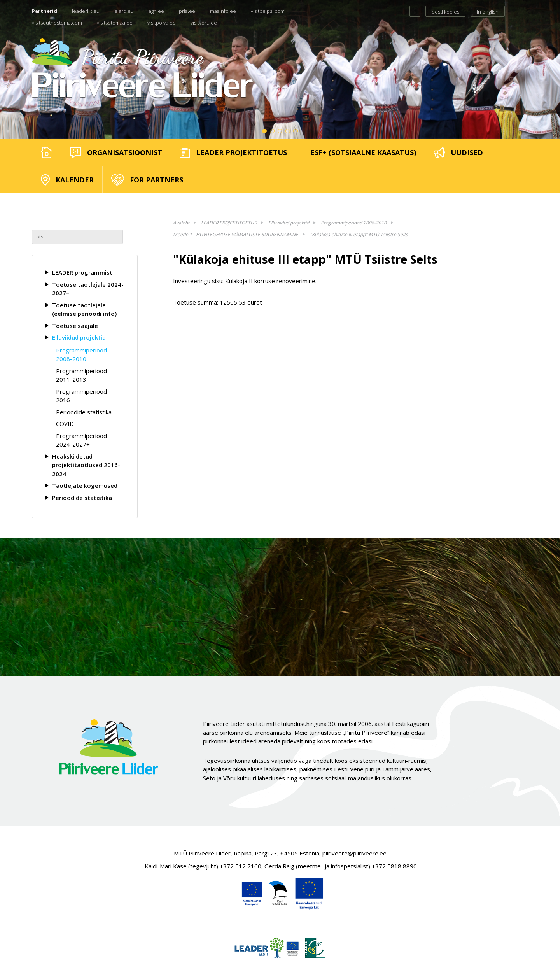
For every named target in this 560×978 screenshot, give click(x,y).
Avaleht (181, 223)
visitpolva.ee (162, 23)
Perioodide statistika (84, 412)
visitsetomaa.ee (115, 23)
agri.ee (156, 11)
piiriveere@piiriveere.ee (354, 853)
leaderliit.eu (86, 11)
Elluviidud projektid (79, 337)
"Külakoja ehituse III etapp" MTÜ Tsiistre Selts (359, 234)
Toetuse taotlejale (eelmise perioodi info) (84, 309)
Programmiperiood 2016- (81, 396)
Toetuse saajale (75, 326)
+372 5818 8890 (394, 866)
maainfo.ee (223, 11)
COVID (65, 424)
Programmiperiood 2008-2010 (81, 355)
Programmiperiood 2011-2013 (81, 375)
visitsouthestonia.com (57, 23)
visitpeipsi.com (268, 11)
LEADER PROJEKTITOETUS (229, 223)
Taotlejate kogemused (85, 485)
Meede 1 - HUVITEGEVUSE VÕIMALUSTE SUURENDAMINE (236, 234)
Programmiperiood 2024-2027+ (81, 440)
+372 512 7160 (241, 866)
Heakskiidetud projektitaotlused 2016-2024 (86, 465)
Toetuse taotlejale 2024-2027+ (88, 289)
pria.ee (187, 11)
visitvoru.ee (204, 23)
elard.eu (124, 11)
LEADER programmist (82, 272)
